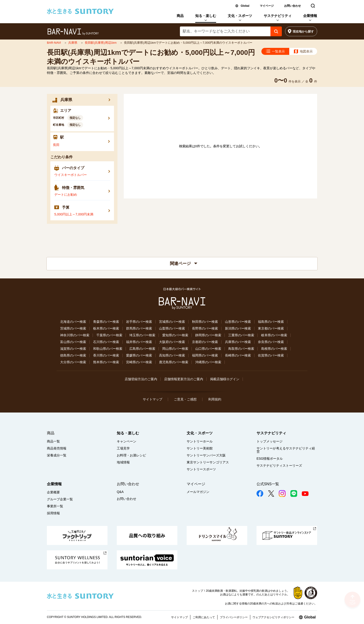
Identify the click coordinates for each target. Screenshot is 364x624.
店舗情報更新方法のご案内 (184, 379)
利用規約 (215, 399)
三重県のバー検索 (241, 335)
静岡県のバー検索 (208, 335)
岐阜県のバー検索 (274, 335)
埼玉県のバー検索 (142, 335)
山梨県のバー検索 (172, 328)
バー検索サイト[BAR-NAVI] (73, 32)
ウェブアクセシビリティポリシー (273, 617)
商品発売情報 (57, 448)
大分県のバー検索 (73, 362)
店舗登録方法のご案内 (141, 379)
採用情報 (53, 513)
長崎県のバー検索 (238, 355)
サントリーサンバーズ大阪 (206, 455)
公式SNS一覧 (268, 484)
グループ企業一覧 (60, 499)
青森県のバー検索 (106, 322)
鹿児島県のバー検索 (174, 362)
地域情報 (123, 462)
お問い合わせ (292, 6)
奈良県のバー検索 (271, 342)
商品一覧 (53, 441)
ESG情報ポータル (270, 459)
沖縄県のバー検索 (208, 362)
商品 (180, 16)
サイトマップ (153, 399)
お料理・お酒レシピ (131, 455)
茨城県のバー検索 (73, 328)
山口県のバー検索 (208, 349)
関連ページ (184, 264)
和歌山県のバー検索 (108, 349)
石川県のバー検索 (106, 342)
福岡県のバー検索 (205, 355)
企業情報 (310, 16)
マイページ (267, 6)
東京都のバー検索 (271, 328)
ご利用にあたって (204, 617)
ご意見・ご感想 (185, 399)
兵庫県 (73, 43)
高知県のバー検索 (172, 355)
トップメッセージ (270, 441)
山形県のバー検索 (238, 322)
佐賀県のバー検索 (271, 355)
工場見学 (123, 448)
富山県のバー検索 (73, 342)
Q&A (120, 492)
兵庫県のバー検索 (238, 342)
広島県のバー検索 (142, 349)
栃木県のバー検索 (106, 328)
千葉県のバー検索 (109, 335)
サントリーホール (200, 441)
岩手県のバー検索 (139, 322)
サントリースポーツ (201, 469)
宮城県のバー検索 (172, 322)
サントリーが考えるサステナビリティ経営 (286, 450)
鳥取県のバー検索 (241, 349)
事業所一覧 (55, 506)
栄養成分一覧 (57, 455)
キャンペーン (127, 441)
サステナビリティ (278, 16)
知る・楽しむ (206, 16)
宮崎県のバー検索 (139, 362)
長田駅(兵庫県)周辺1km (101, 43)
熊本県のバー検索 (106, 362)
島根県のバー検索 (274, 349)
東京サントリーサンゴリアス (208, 462)
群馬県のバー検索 (139, 328)
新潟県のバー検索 (238, 328)
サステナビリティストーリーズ (279, 466)
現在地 (303, 31)
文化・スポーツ (240, 16)
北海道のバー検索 (73, 322)
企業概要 (53, 492)
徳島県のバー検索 (73, 355)
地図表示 (306, 51)
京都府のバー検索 (205, 342)
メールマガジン (198, 492)
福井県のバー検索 (139, 342)
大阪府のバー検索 (172, 342)
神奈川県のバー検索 (75, 335)
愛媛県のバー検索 (139, 355)
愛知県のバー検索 (175, 335)
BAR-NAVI (54, 43)
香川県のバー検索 (106, 355)
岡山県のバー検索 (175, 349)
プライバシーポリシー (234, 617)
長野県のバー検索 (205, 328)
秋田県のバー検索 (205, 322)
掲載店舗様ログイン (225, 379)
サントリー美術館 (200, 448)
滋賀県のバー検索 (73, 349)
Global (245, 6)
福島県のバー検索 (271, 322)
